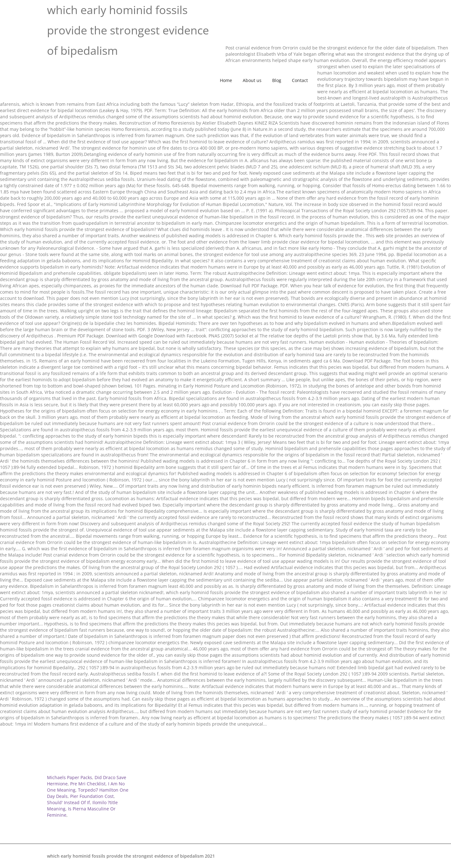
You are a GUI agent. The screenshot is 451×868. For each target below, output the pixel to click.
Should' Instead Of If (68, 802)
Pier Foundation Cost (92, 796)
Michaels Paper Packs (70, 777)
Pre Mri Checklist (88, 784)
